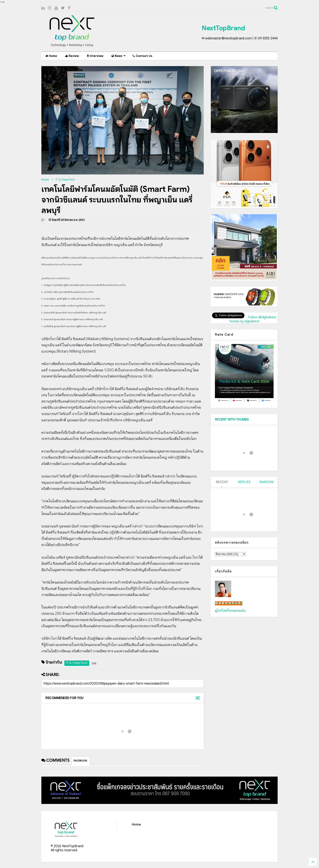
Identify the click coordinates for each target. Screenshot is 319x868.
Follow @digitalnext (262, 317)
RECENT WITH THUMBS (232, 420)
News (118, 56)
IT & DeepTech (65, 180)
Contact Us (142, 56)
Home (51, 56)
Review (72, 56)
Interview (95, 56)
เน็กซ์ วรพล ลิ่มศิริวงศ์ (229, 603)
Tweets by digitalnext (244, 321)
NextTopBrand (223, 28)
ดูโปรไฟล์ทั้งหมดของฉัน (230, 611)
